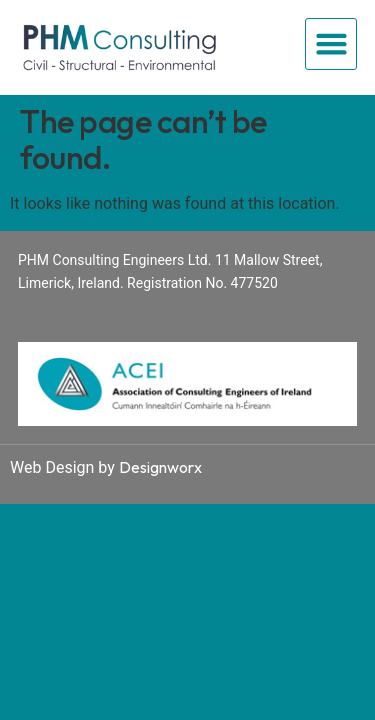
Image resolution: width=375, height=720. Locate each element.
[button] (331, 44)
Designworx (160, 467)
